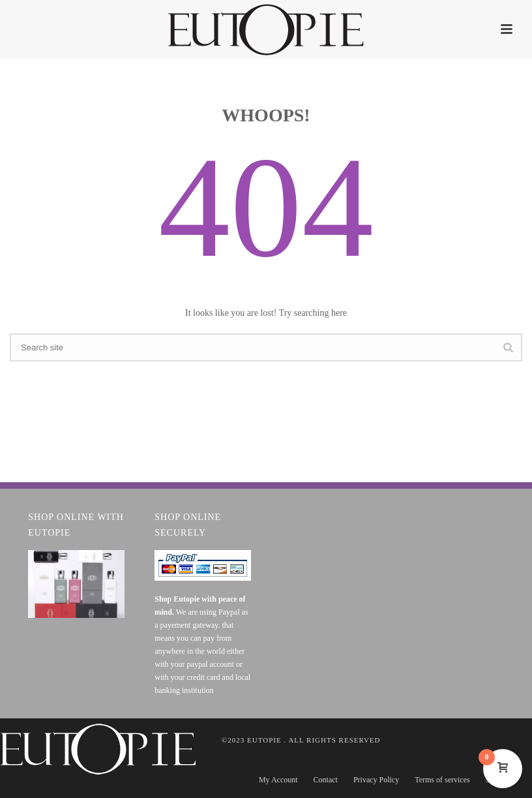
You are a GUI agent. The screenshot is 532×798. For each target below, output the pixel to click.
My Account (278, 780)
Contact (326, 780)
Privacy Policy (376, 780)
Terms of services (442, 780)
